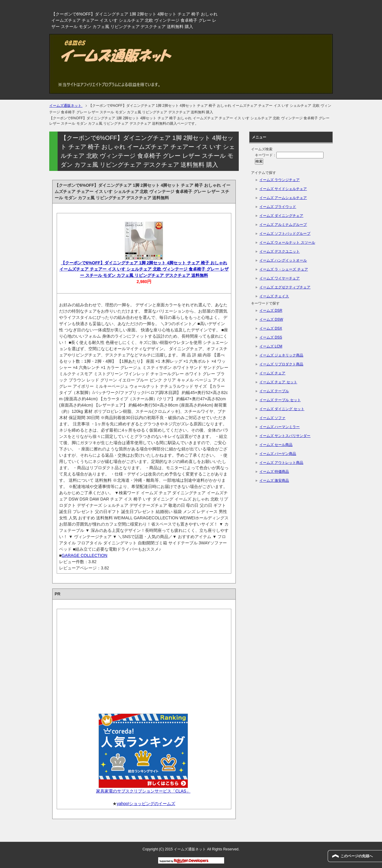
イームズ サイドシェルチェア (283, 189)
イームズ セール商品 (276, 445)
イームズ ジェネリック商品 (281, 355)
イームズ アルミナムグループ (283, 225)
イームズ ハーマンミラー (279, 427)
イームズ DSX (271, 328)
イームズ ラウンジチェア (279, 180)
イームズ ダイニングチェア (281, 216)
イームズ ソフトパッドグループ (285, 234)
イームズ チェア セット (278, 382)
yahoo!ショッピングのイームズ (146, 804)
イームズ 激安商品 (274, 481)
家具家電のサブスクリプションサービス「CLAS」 (143, 791)
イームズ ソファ (272, 418)
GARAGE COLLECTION (84, 555)
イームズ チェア (272, 373)
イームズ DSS (271, 337)
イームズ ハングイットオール (283, 260)
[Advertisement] (144, 659)
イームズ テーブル (274, 391)
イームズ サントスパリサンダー (285, 436)
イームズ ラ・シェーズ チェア (284, 269)
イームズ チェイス (274, 296)
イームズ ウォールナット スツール (287, 243)
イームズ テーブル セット (280, 400)
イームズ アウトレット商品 (281, 463)
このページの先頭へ (357, 856)
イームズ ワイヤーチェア (279, 278)
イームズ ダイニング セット (282, 409)
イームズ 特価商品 (274, 472)
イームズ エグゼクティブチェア (285, 287)
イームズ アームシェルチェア (283, 198)
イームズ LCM (271, 346)
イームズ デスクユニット (279, 251)
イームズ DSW (271, 319)
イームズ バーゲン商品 (278, 454)
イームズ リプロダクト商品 (281, 364)
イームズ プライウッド (278, 207)
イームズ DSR (271, 311)
